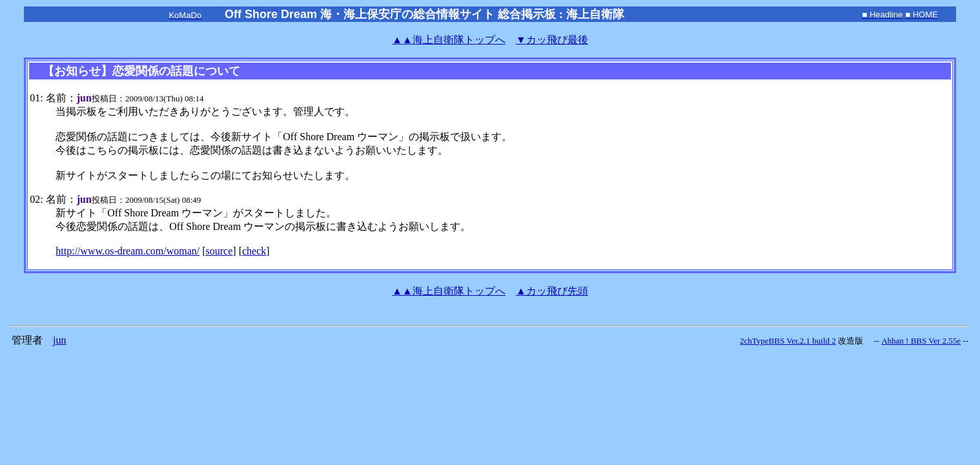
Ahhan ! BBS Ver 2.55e (921, 341)
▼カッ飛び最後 (552, 40)
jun (59, 340)
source (219, 251)
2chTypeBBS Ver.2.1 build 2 (788, 341)
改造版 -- (859, 341)
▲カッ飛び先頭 (552, 291)
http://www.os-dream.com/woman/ (128, 251)
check (254, 251)
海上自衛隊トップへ (449, 40)
